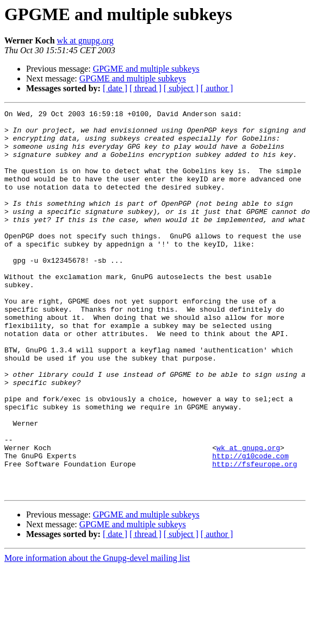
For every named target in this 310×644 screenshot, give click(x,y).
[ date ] (115, 88)
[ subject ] (181, 88)
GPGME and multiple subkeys (146, 69)
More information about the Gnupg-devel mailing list (97, 634)
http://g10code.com (250, 526)
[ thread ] (145, 88)
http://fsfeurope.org (255, 535)
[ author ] (217, 88)
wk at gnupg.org (85, 40)
